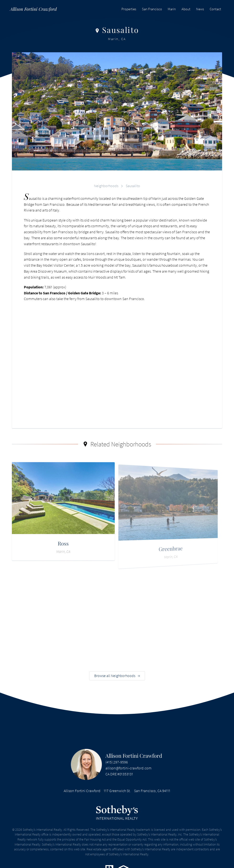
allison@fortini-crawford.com (128, 770)
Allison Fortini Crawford (134, 757)
